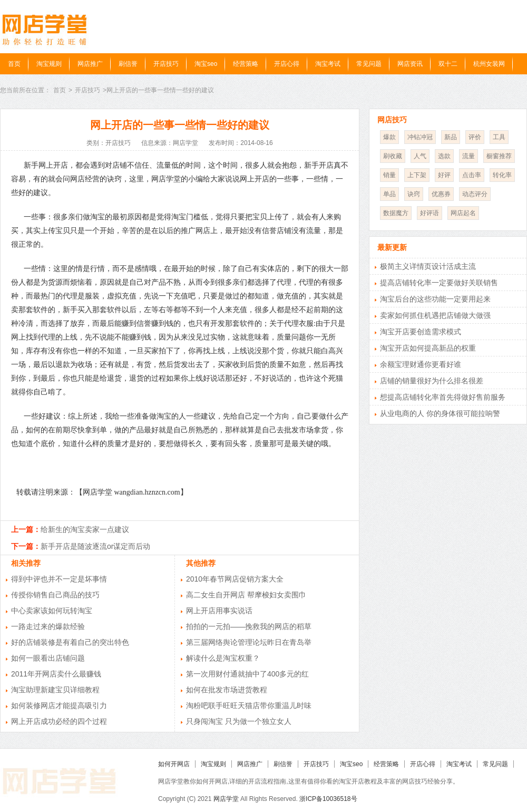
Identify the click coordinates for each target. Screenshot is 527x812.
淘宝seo (206, 64)
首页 (14, 64)
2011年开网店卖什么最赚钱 (56, 674)
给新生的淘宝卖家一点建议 (85, 529)
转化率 (502, 175)
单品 (389, 194)
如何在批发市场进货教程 (227, 690)
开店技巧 (166, 64)
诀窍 (414, 194)
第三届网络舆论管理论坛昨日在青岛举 (249, 642)
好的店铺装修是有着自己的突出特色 (70, 642)
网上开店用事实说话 (219, 611)
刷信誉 (128, 64)
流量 (469, 156)
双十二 (448, 64)
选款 (444, 156)
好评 (444, 175)
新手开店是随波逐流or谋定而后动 (95, 546)
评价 (475, 137)
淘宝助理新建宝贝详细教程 (55, 690)
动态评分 (475, 194)
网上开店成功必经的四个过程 (59, 721)
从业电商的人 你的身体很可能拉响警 (440, 413)
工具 (499, 137)
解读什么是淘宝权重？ (223, 658)
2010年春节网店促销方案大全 (235, 579)
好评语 (430, 213)
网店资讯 (410, 64)
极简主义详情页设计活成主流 (428, 266)
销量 (389, 175)
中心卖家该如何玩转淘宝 (52, 611)
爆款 (389, 137)
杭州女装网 (489, 64)
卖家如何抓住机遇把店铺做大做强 (435, 315)
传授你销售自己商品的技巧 (55, 595)
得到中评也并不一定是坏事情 (59, 579)
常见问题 (369, 64)
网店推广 (90, 64)
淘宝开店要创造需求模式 (421, 332)
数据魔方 (396, 213)
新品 (451, 137)
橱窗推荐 (499, 156)
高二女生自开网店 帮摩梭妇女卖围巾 (246, 595)
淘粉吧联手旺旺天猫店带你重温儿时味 (249, 705)
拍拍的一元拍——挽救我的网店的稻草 (249, 626)
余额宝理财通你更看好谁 (421, 364)
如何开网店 (174, 764)
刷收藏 (393, 156)
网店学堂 (226, 799)
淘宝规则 (49, 64)
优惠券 (441, 194)
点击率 (472, 175)
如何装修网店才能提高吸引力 (59, 705)
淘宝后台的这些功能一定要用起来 (435, 299)
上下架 (417, 175)
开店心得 (287, 64)
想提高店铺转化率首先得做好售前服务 (443, 397)
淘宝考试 (328, 64)
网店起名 (463, 213)
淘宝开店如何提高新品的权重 (428, 348)
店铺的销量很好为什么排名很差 (432, 381)
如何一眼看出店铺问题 (48, 658)
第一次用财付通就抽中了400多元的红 (247, 674)
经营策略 (246, 64)
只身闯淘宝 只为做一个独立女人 (239, 721)
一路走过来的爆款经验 (48, 626)
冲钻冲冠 (420, 137)
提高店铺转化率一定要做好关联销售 (439, 283)
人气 (420, 156)
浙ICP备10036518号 (328, 799)
